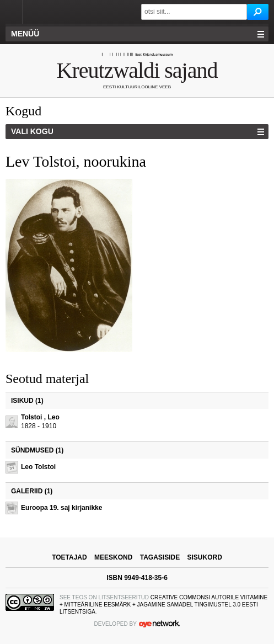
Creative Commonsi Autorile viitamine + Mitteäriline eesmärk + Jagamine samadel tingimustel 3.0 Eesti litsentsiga (163, 605)
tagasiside (160, 557)
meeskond (113, 557)
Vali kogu (32, 131)
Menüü (25, 34)
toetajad (69, 557)
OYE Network (159, 624)
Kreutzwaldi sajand (137, 70)
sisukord (205, 557)
